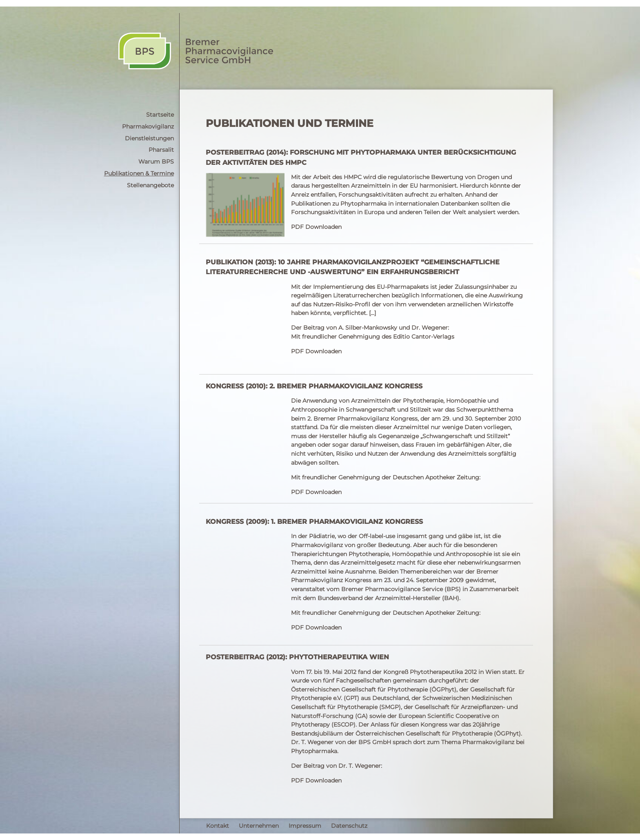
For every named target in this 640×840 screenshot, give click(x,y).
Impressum (305, 826)
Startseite (160, 115)
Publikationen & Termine (139, 173)
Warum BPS (156, 162)
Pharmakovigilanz (148, 126)
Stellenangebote (150, 185)
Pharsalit (161, 150)
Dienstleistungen (149, 138)
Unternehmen (259, 826)
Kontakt (218, 826)
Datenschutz (349, 826)
